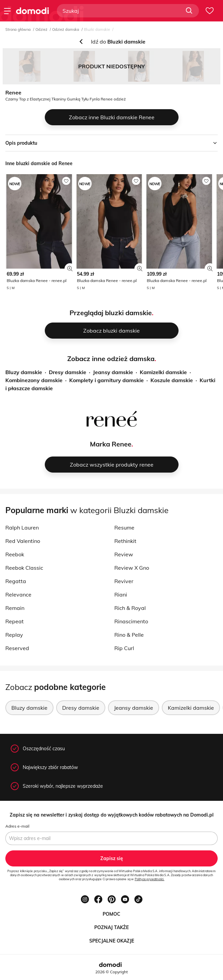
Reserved (17, 648)
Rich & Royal (130, 608)
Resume (124, 528)
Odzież (41, 29)
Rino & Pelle (129, 635)
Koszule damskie (172, 380)
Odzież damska (66, 29)
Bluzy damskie (24, 372)
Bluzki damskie (97, 29)
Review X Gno (132, 568)
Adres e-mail (17, 826)
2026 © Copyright (112, 972)
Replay (14, 635)
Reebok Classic (24, 568)
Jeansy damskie (113, 372)
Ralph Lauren (22, 528)
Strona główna (18, 29)
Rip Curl (124, 648)
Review (124, 554)
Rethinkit (125, 541)
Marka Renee (111, 444)
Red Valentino (23, 541)
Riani (121, 594)
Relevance (18, 594)
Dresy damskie (68, 372)
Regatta (16, 581)
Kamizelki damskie (163, 372)
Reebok (15, 554)
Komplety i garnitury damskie (106, 380)
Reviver (124, 581)
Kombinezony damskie (34, 380)
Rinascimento (131, 621)
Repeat (15, 621)
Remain (15, 608)
